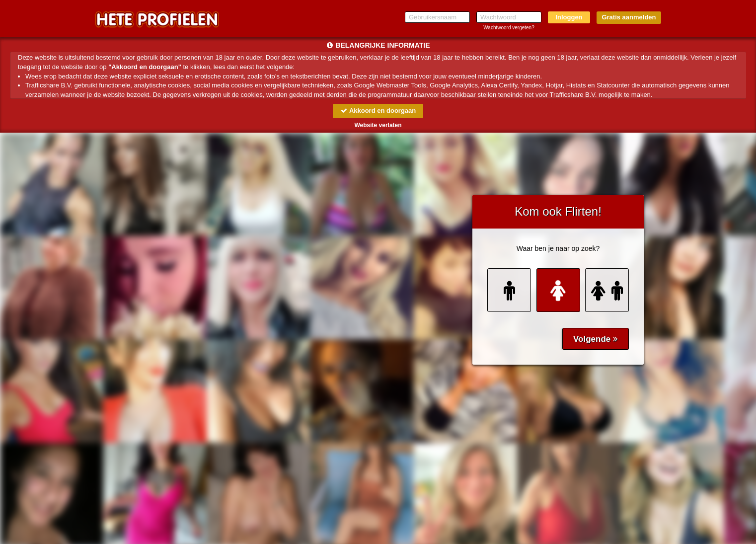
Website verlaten (378, 125)
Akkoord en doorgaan (378, 111)
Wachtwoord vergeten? (509, 28)
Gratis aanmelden (629, 17)
